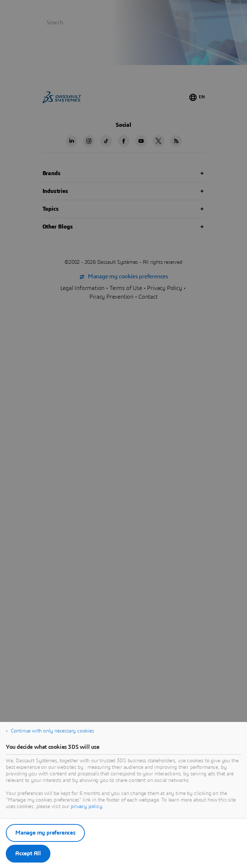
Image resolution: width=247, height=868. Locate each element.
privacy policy (87, 807)
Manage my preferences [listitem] (45, 833)
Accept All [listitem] (28, 853)
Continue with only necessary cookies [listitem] (52, 731)
